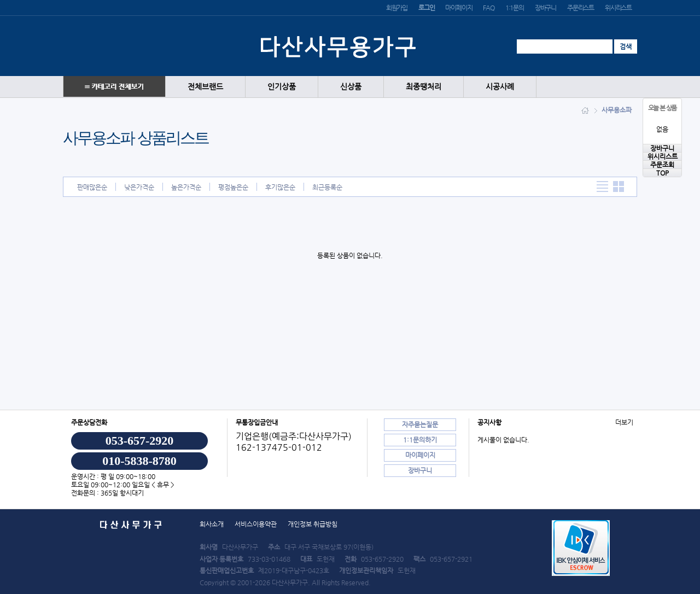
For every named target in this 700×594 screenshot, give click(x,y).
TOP (663, 173)
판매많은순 (92, 187)
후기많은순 (280, 187)
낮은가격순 (139, 187)
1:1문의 (515, 8)
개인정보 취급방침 (313, 524)
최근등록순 (327, 187)
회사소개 (212, 524)
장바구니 (546, 8)
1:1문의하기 (420, 440)
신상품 (351, 87)
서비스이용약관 (256, 524)
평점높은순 (233, 187)
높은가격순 (186, 187)
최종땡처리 (424, 87)
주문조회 (662, 165)
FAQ (488, 8)
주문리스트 (581, 8)
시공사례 (500, 87)
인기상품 (282, 87)
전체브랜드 (205, 87)
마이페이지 (459, 8)
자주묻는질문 (420, 424)
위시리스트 (618, 8)
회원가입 (397, 8)
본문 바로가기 (0, 0)
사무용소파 (617, 110)
